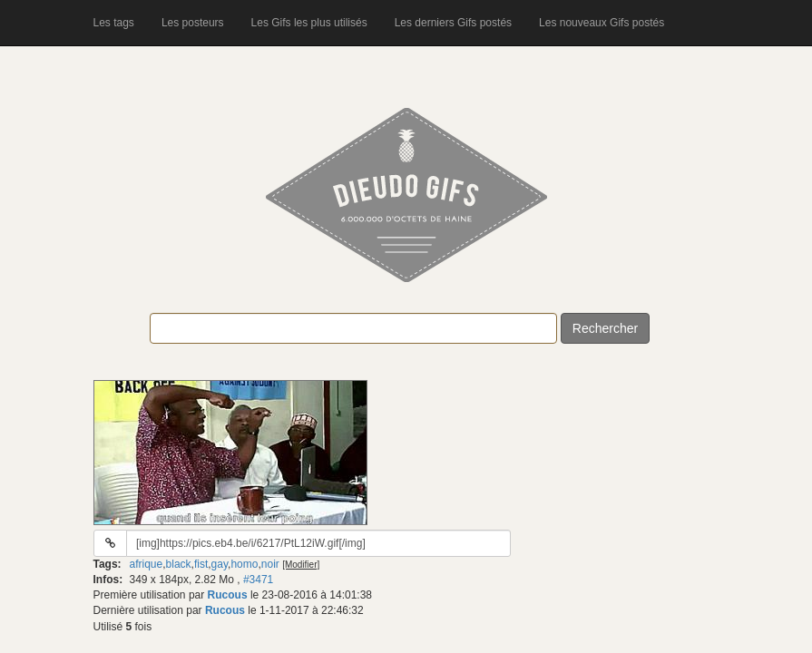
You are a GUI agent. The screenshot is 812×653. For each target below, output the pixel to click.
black (179, 564)
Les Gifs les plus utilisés (309, 23)
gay (220, 564)
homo (244, 564)
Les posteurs (193, 23)
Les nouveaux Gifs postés (602, 23)
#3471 (258, 580)
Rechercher (605, 328)
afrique (147, 564)
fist (201, 564)
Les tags (114, 23)
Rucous (228, 595)
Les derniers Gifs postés (453, 23)
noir (270, 564)
